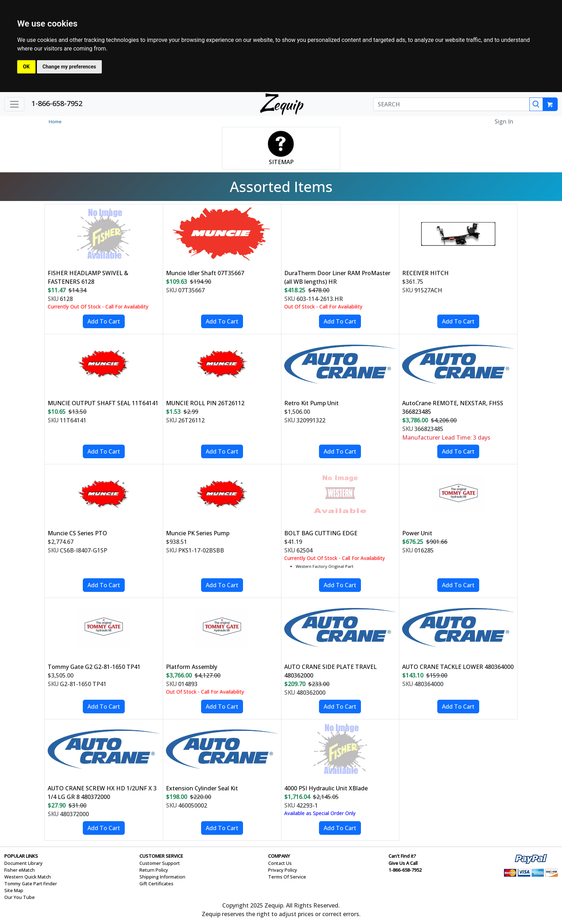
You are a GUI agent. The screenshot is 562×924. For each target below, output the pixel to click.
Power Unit (417, 533)
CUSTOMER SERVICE (161, 856)
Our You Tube (20, 897)
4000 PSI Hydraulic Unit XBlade (326, 788)
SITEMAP (281, 162)
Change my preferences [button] (69, 67)
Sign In (504, 121)
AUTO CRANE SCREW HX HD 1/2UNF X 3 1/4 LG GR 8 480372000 (102, 793)
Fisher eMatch (20, 870)
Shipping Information (162, 877)
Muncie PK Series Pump (198, 533)
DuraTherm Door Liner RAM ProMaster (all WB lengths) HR (337, 277)
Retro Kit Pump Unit (311, 403)
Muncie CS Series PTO (77, 533)
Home (55, 121)
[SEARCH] (451, 104)
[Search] (536, 104)
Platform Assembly (192, 667)
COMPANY (279, 856)
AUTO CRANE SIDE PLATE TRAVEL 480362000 (330, 671)
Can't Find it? (402, 856)
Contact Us (280, 863)
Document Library (23, 863)
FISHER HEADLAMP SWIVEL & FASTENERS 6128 (88, 277)
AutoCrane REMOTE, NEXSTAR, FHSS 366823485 (453, 407)
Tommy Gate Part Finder (31, 884)
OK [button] (26, 67)
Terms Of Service (287, 877)
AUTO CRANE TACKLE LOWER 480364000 (458, 667)
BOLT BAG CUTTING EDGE (321, 533)
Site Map (14, 890)
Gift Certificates (156, 884)
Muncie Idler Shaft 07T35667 (205, 273)
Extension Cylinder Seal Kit (202, 788)
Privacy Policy (283, 870)
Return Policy (154, 870)
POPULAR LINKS (21, 856)
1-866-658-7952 (57, 103)
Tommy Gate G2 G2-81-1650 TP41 (94, 667)
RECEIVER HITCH (425, 273)
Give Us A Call (403, 863)
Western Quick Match (28, 877)
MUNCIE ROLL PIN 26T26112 (205, 403)
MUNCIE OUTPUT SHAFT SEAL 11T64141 (103, 403)
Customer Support (160, 863)
